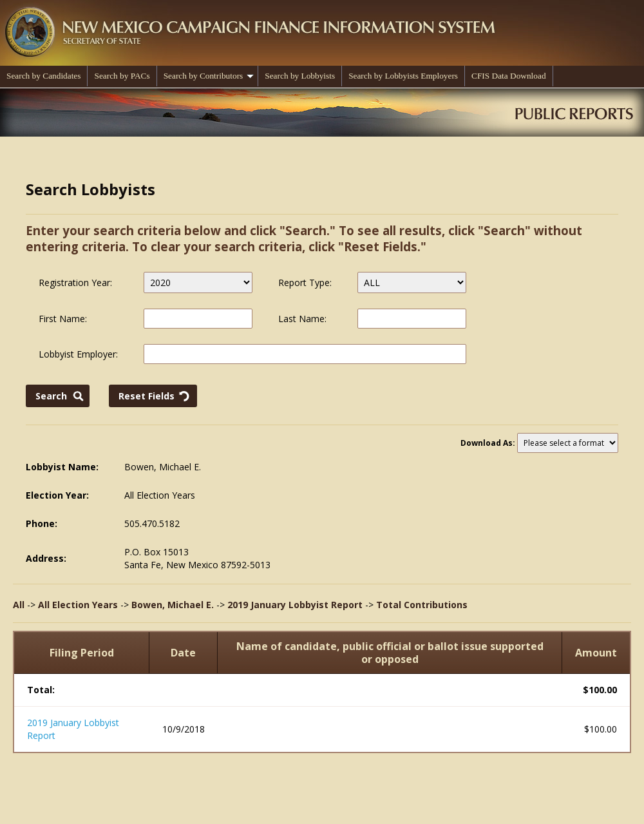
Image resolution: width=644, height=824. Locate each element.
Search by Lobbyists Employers (403, 76)
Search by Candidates (43, 76)
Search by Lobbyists (300, 76)
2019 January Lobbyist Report (295, 605)
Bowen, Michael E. (173, 605)
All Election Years (78, 605)
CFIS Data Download (509, 76)
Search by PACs (122, 76)
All (19, 605)
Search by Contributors (209, 76)
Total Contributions (422, 605)
